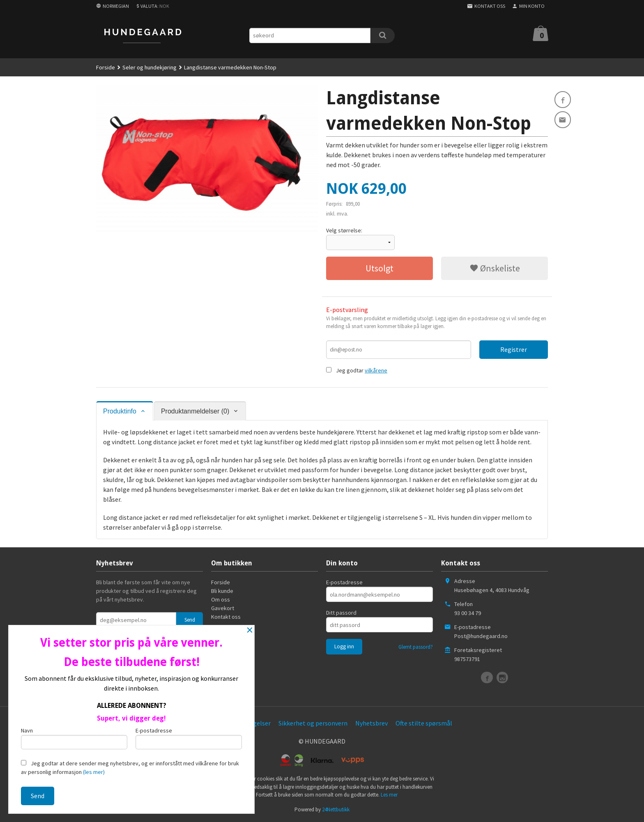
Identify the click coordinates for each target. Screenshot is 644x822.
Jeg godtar (350, 371)
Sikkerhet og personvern (313, 723)
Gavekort (223, 608)
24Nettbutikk (336, 810)
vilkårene (376, 371)
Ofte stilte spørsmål (424, 723)
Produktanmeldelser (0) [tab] (195, 412)
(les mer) (94, 772)
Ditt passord (341, 613)
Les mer (389, 795)
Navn (74, 737)
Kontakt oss (226, 617)
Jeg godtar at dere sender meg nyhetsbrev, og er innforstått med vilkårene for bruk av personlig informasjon (130, 768)
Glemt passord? (416, 647)
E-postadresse (344, 583)
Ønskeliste (495, 268)
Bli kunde (222, 591)
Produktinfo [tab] (120, 412)
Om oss (221, 600)
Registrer (514, 349)
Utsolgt (379, 268)
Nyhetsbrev (371, 723)
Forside (106, 67)
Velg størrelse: (344, 230)
